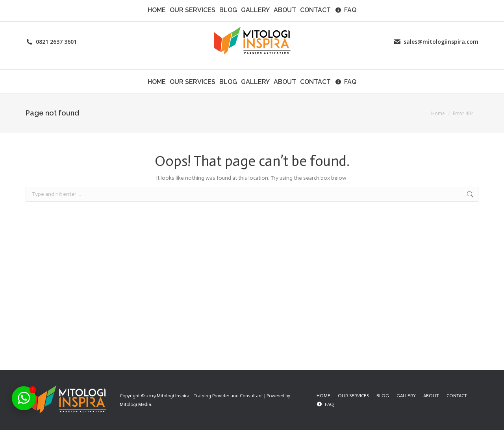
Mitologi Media (135, 404)
